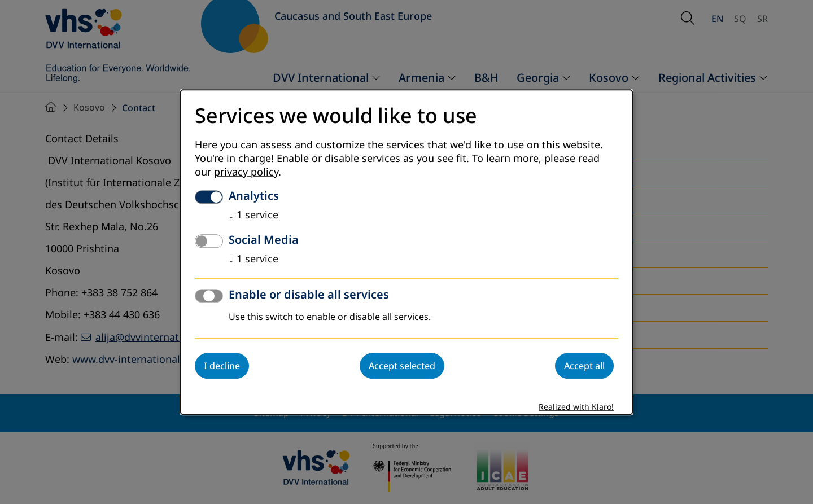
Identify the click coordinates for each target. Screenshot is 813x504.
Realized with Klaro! (576, 407)
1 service (253, 215)
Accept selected (402, 366)
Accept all (584, 366)
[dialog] (406, 252)
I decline (222, 366)
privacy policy (246, 172)
